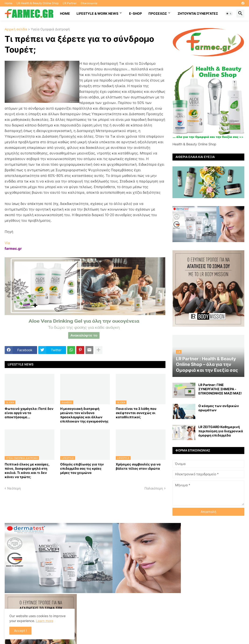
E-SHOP (135, 13)
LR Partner (70, 3)
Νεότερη (14, 488)
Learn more (45, 621)
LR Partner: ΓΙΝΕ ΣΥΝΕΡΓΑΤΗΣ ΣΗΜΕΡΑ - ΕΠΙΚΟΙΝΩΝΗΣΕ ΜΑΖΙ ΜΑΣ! (220, 389)
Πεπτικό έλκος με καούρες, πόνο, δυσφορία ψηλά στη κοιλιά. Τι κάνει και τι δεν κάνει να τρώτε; (27, 471)
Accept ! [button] (20, 631)
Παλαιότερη (154, 488)
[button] (229, 14)
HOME (65, 13)
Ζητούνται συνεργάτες (198, 13)
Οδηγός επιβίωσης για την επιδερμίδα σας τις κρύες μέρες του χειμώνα (82, 468)
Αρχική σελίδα (16, 29)
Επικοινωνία (89, 3)
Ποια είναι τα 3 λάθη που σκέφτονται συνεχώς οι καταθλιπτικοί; (136, 413)
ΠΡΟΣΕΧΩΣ (158, 13)
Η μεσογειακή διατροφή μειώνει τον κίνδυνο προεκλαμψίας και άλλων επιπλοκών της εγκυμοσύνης (84, 415)
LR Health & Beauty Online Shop (38, 3)
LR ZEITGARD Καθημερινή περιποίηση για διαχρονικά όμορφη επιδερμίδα (221, 431)
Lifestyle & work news (97, 13)
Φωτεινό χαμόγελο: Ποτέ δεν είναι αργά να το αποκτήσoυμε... (29, 413)
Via (7, 243)
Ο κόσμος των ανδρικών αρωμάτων (219, 408)
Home (9, 3)
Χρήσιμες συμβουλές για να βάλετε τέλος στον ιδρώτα (138, 466)
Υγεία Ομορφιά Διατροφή (50, 29)
